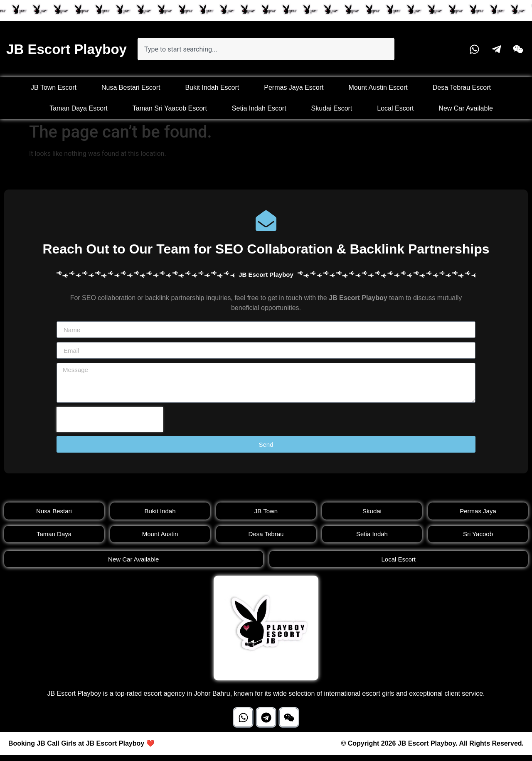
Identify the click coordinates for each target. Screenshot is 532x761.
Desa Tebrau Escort (462, 87)
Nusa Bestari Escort (131, 87)
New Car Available (465, 108)
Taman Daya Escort (79, 108)
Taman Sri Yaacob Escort (170, 108)
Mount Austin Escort (378, 87)
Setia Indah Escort (259, 108)
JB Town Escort (54, 87)
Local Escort (395, 108)
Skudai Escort (332, 108)
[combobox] (266, 49)
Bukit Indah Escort (212, 87)
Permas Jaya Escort (294, 87)
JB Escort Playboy (66, 49)
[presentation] (110, 419)
